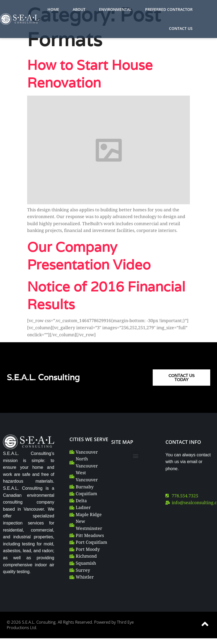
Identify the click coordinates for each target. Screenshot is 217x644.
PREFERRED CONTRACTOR (169, 9)
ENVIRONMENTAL (115, 9)
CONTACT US (181, 28)
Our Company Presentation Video (89, 256)
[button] (136, 456)
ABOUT (79, 9)
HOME (53, 9)
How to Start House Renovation (90, 74)
